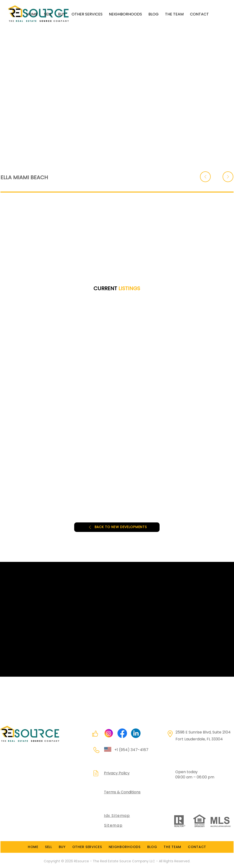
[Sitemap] (125, 825)
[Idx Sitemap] (132, 816)
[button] (84, 14)
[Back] (205, 177)
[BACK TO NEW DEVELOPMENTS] (117, 527)
